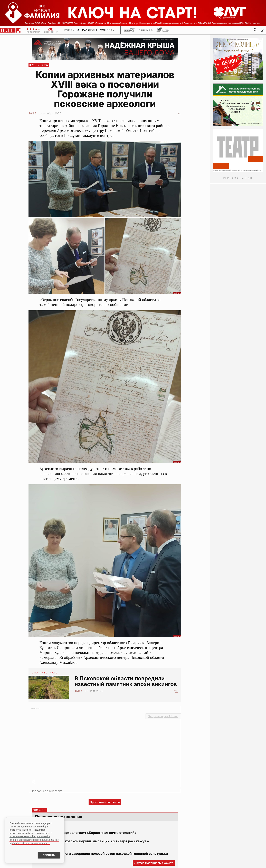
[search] (255, 30)
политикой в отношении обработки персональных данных (34, 838)
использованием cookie (22, 836)
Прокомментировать (105, 802)
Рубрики (72, 30)
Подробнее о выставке (46, 791)
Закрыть (163, 716)
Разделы (90, 30)
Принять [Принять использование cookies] (49, 855)
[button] (262, 30)
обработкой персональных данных (31, 843)
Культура (39, 65)
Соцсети (107, 30)
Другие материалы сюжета (154, 863)
